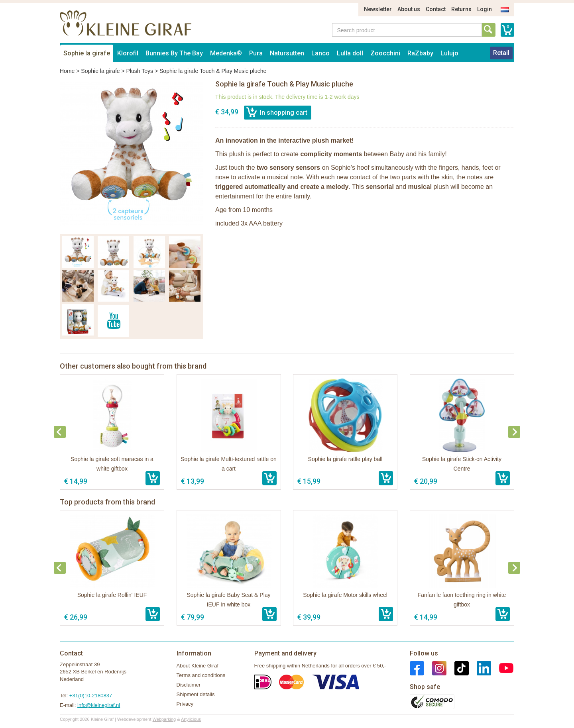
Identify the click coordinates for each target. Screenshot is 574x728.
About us (409, 9)
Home (67, 71)
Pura (256, 53)
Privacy (185, 704)
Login (485, 9)
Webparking (164, 719)
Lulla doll (350, 53)
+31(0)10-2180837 (91, 696)
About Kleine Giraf (198, 666)
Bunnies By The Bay (174, 53)
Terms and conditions (201, 675)
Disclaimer (189, 685)
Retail (501, 53)
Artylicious (191, 719)
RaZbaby (420, 53)
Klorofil (128, 53)
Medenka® (226, 53)
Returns (461, 9)
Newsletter (378, 9)
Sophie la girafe (87, 53)
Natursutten (287, 53)
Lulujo (449, 53)
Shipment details (196, 694)
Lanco (320, 53)
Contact (436, 9)
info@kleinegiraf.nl (99, 705)
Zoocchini (385, 53)
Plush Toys (140, 71)
